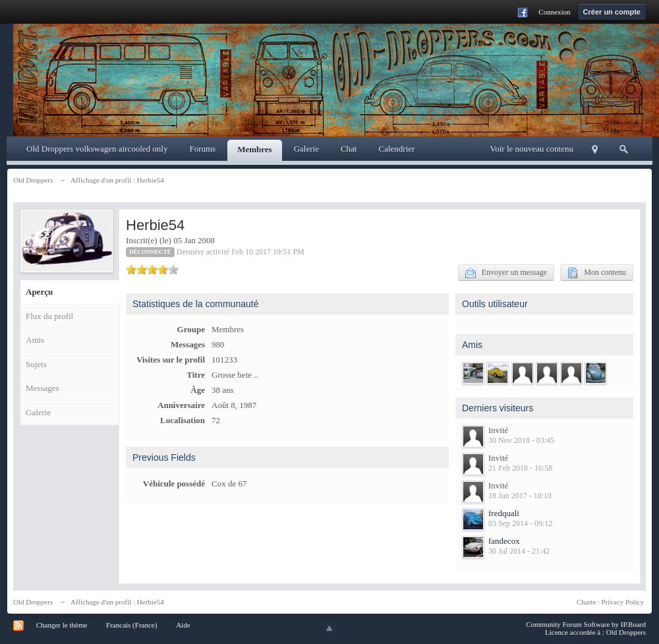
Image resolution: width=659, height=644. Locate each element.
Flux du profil (49, 316)
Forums (202, 149)
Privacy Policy (623, 602)
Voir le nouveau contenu (532, 149)
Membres (254, 149)
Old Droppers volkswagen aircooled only (97, 149)
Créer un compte (612, 12)
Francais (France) (131, 625)
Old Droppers (33, 602)
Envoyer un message (506, 273)
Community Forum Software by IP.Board (586, 624)
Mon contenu (597, 273)
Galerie (306, 149)
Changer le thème (62, 625)
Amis (35, 340)
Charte (586, 602)
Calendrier (396, 149)
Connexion (554, 12)
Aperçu (39, 292)
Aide (183, 625)
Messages (43, 388)
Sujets (36, 364)
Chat (349, 149)
